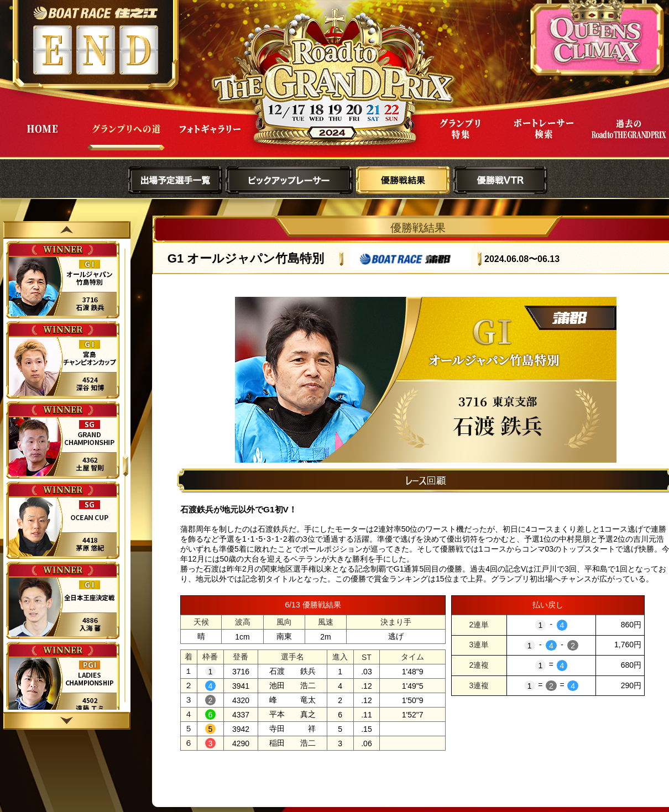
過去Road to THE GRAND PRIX (628, 137)
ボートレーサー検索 (544, 137)
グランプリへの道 (126, 137)
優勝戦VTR (500, 180)
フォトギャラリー (210, 137)
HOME (42, 137)
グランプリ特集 (460, 137)
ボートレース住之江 (95, 13)
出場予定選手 (175, 180)
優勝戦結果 (403, 180)
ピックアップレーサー (289, 180)
